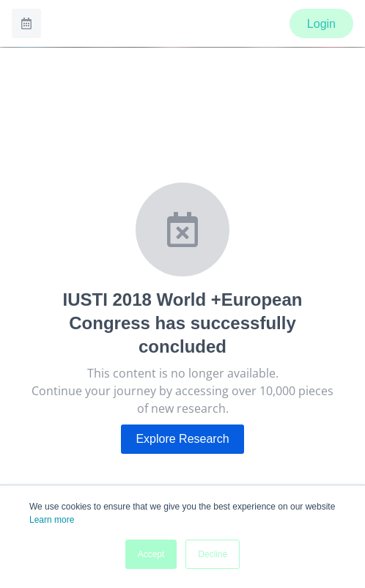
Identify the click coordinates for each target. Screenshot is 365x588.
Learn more (52, 520)
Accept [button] (151, 554)
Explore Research (182, 439)
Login (321, 24)
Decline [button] (213, 554)
